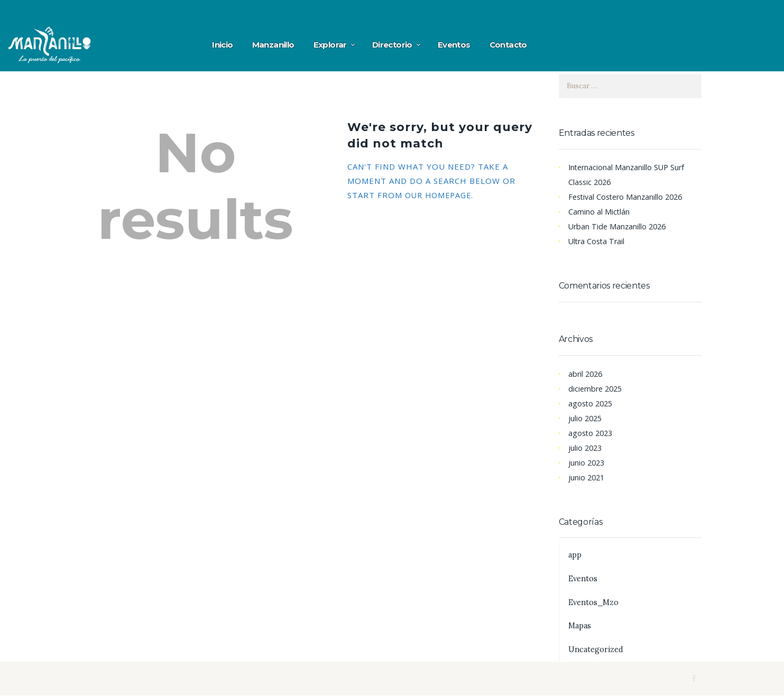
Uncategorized (597, 649)
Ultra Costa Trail (598, 241)
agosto (592, 403)
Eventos (584, 578)
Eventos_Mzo (595, 602)
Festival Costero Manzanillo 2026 (629, 197)
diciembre (597, 388)
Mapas (580, 625)
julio (586, 418)
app (575, 555)
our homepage (440, 195)
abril (587, 374)
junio (587, 462)
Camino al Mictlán (599, 211)
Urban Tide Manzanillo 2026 (619, 226)
